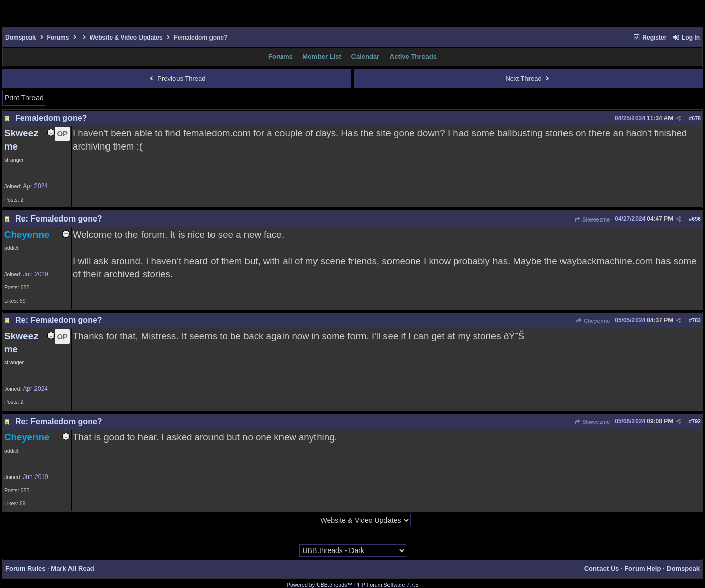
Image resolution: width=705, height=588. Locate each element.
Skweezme (592, 219)
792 (696, 421)
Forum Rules (25, 568)
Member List (322, 57)
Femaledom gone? (51, 118)
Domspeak (21, 38)
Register (650, 38)
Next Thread (528, 78)
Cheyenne (593, 321)
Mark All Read (73, 568)
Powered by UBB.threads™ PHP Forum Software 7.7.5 (352, 585)
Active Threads (413, 57)
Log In (686, 38)
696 (696, 219)
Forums (58, 38)
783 (696, 320)
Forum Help (643, 568)
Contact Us (602, 568)
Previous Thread (176, 78)
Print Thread (24, 98)
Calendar (366, 57)
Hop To (303, 521)
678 (696, 118)
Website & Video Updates (126, 38)
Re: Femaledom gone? (59, 219)
